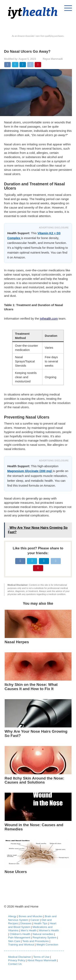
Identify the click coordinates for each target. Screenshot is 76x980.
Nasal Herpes (17, 642)
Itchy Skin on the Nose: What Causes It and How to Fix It (31, 687)
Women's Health (49, 930)
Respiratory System (45, 938)
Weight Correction (47, 945)
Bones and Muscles (31, 916)
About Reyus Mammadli (42, 960)
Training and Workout (21, 945)
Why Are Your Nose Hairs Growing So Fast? (36, 733)
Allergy (12, 916)
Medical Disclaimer (20, 957)
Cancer (35, 920)
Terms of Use (41, 957)
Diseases (26, 923)
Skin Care (14, 941)
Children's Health (20, 934)
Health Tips (41, 923)
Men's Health (29, 930)
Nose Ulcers (16, 872)
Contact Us (15, 964)
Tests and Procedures (36, 941)
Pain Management (19, 938)
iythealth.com (49, 318)
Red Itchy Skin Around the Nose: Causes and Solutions (35, 780)
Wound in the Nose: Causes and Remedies (34, 827)
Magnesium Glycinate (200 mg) (30, 471)
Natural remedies (43, 934)
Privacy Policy (17, 960)
